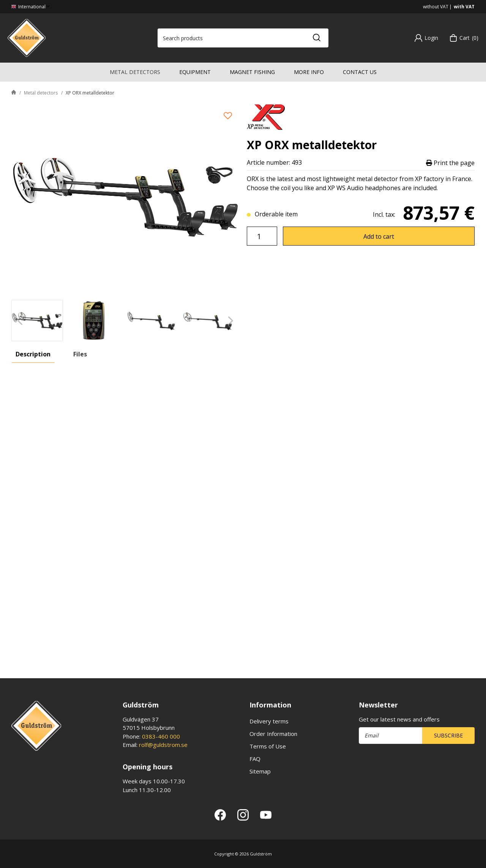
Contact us (360, 72)
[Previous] (20, 321)
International (31, 7)
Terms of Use (268, 746)
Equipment (195, 72)
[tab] (37, 321)
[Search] (316, 38)
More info (309, 72)
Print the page (450, 163)
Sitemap (260, 771)
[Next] (231, 321)
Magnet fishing (252, 72)
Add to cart (379, 236)
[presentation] (37, 321)
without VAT (436, 7)
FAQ (255, 759)
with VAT (464, 7)
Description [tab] (33, 354)
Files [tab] (80, 354)
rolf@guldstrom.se (163, 745)
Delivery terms (269, 721)
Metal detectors (135, 72)
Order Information (273, 734)
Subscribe (448, 735)
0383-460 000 (161, 736)
